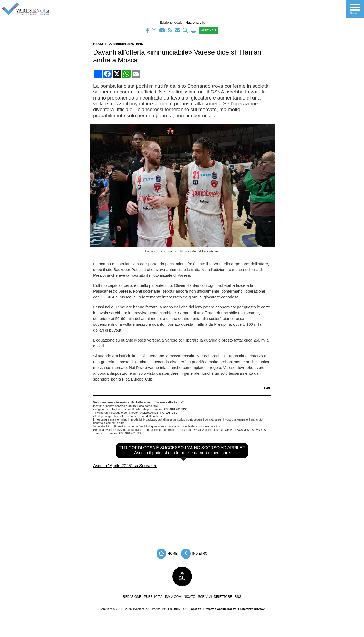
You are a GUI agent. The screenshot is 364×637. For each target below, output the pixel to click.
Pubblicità (153, 597)
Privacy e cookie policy (220, 609)
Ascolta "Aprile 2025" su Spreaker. (125, 466)
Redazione (132, 597)
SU (182, 576)
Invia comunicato (180, 597)
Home (167, 554)
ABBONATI (208, 30)
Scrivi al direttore (215, 597)
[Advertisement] (182, 506)
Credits (196, 609)
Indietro (194, 554)
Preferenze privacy (251, 609)
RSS (238, 597)
